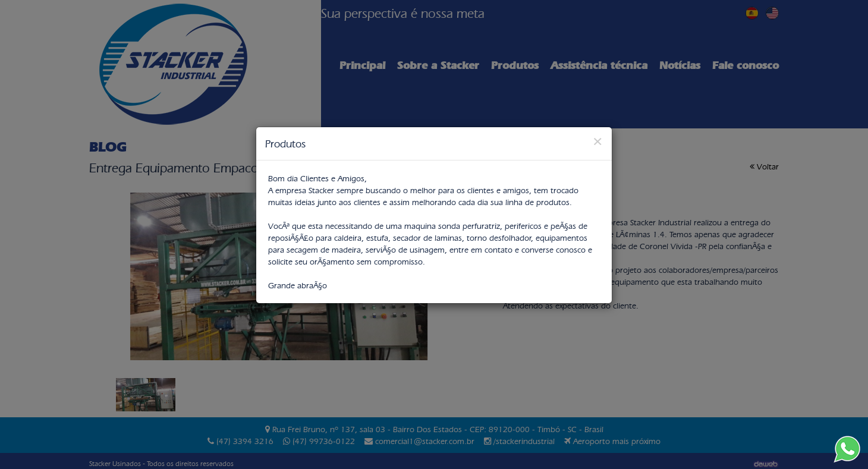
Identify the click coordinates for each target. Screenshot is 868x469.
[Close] (597, 141)
